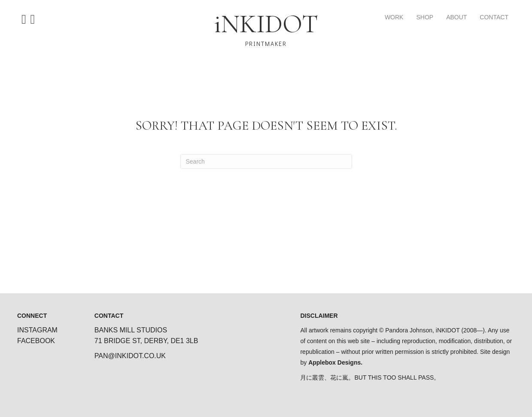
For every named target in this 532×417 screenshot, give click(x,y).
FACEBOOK (36, 341)
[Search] (266, 161)
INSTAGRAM (37, 330)
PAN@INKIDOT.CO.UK (130, 356)
